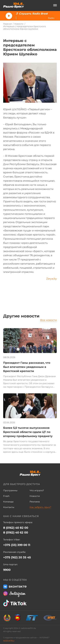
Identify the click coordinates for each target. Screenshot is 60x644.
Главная (8, 24)
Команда (8, 502)
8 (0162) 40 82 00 (16, 528)
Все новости (48, 320)
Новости (19, 24)
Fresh (6, 496)
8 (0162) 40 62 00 (16, 533)
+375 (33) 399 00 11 (17, 545)
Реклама (35, 502)
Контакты (9, 507)
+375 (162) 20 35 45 (17, 557)
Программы (10, 490)
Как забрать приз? (40, 507)
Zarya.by (52, 279)
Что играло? (37, 490)
